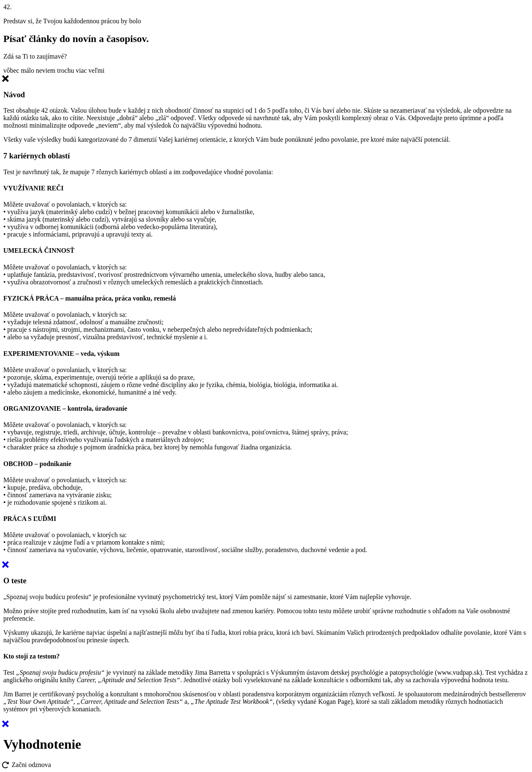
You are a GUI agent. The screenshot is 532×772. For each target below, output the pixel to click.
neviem (46, 70)
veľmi (97, 70)
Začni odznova (27, 765)
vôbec (11, 70)
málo (27, 70)
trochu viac (72, 70)
